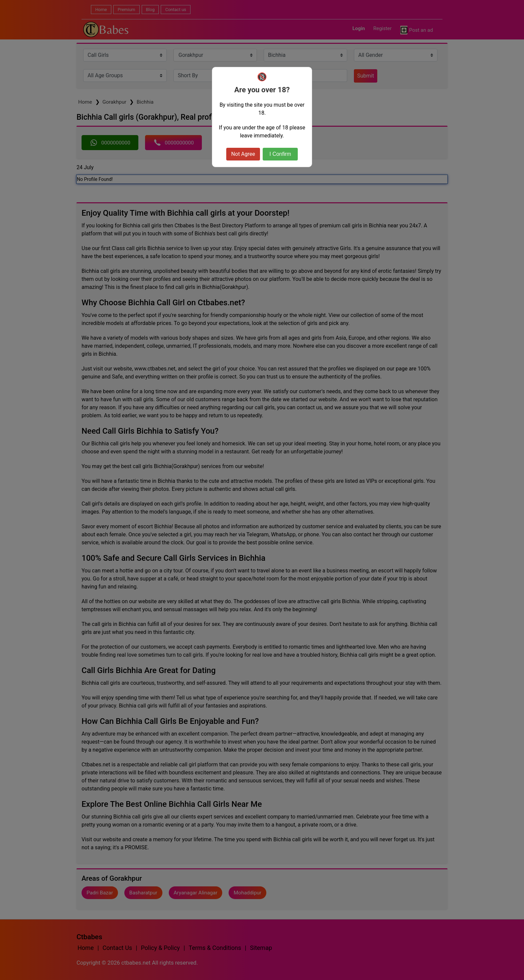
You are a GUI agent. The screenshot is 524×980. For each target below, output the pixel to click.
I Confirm (280, 154)
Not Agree (243, 154)
